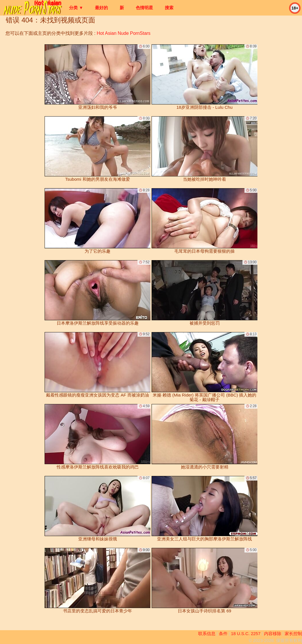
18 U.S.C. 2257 (246, 633)
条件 (223, 633)
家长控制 (293, 633)
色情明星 (144, 8)
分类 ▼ (76, 8)
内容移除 (273, 633)
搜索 (169, 8)
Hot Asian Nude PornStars (124, 33)
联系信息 (207, 633)
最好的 (101, 8)
